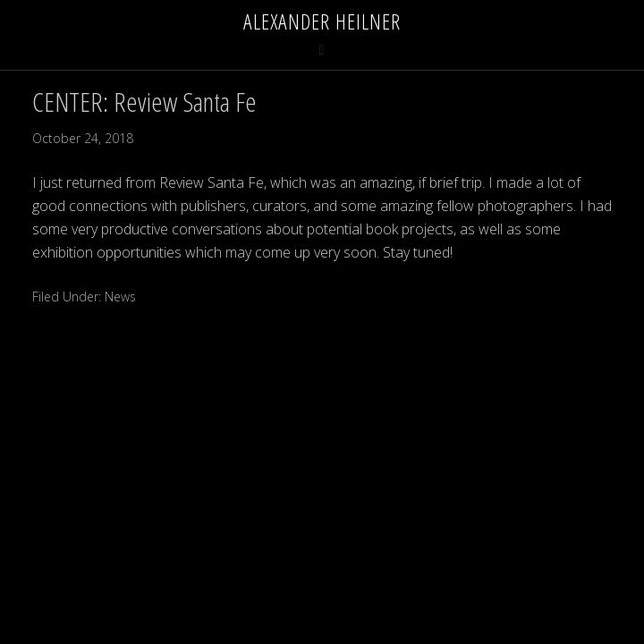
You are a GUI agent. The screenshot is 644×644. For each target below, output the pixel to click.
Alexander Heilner (322, 21)
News (120, 297)
